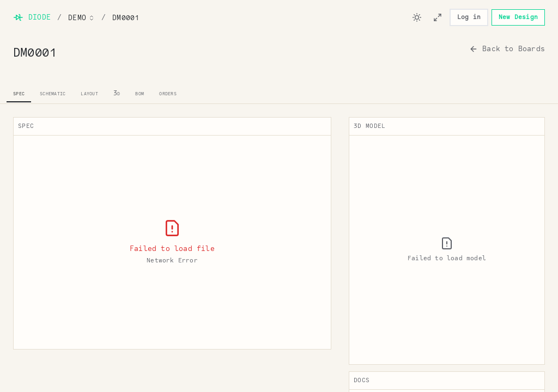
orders (168, 93)
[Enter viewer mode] (438, 17)
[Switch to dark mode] (417, 17)
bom (139, 93)
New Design (518, 17)
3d (117, 93)
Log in (469, 17)
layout (89, 93)
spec (19, 93)
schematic (53, 93)
